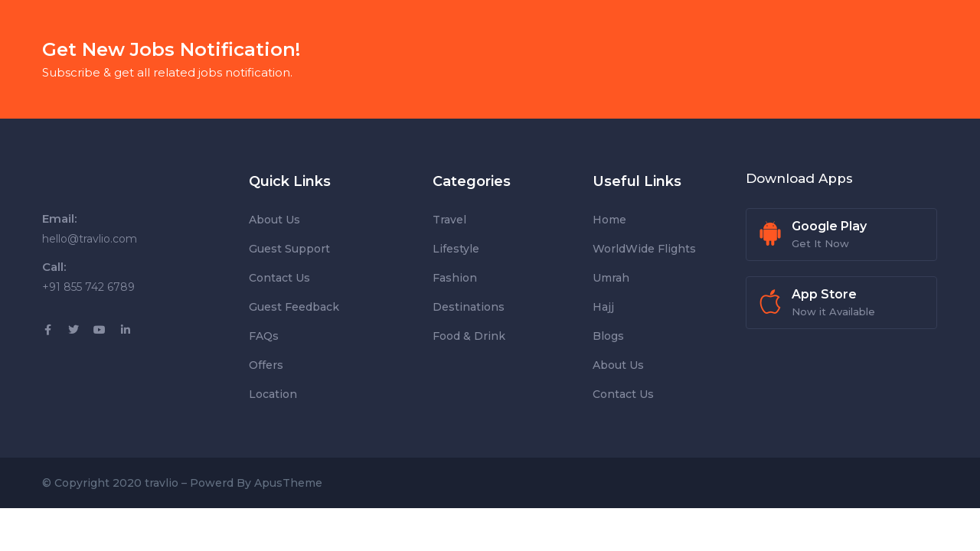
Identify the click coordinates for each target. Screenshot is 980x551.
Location (273, 394)
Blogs (608, 336)
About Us (274, 220)
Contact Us (279, 278)
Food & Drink (469, 336)
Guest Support (289, 249)
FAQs (264, 336)
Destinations (469, 307)
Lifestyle (456, 249)
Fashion (455, 278)
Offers (266, 365)
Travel (449, 220)
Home (609, 220)
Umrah (611, 278)
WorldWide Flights (644, 249)
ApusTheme (288, 483)
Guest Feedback (294, 307)
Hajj (603, 307)
